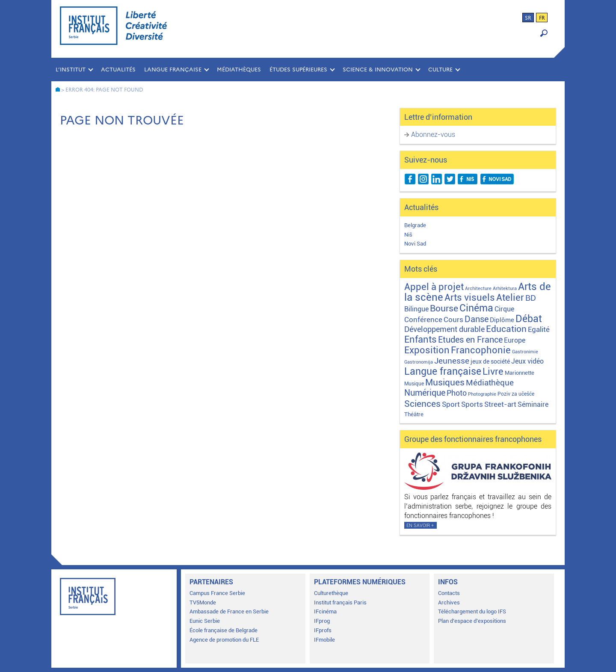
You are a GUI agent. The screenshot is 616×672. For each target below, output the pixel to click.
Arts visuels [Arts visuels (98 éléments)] (470, 298)
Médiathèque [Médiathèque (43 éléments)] (490, 383)
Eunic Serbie (205, 621)
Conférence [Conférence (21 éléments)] (423, 320)
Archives (449, 602)
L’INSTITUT (71, 70)
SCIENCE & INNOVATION (378, 70)
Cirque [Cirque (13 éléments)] (504, 309)
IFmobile (324, 640)
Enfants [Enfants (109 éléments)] (421, 339)
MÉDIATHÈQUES (239, 70)
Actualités (118, 70)
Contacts (449, 593)
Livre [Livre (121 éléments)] (493, 371)
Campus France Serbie (217, 593)
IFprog (322, 621)
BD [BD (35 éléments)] (531, 298)
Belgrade (415, 225)
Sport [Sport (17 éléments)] (451, 404)
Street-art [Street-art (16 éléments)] (500, 404)
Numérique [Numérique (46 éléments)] (425, 393)
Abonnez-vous (433, 135)
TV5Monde (203, 602)
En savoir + (420, 525)
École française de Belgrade (224, 630)
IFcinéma (325, 611)
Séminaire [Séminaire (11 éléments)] (533, 404)
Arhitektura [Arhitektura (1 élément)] (505, 289)
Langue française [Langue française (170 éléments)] (443, 371)
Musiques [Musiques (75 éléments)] (445, 382)
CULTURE (440, 70)
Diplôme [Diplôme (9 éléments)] (502, 320)
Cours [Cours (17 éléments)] (453, 320)
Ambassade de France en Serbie (229, 611)
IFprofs (323, 630)
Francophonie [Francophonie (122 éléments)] (481, 350)
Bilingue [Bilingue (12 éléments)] (416, 309)
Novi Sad (415, 244)
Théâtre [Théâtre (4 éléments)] (414, 414)
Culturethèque (331, 593)
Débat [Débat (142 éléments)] (529, 319)
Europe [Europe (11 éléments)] (515, 340)
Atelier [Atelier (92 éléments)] (510, 298)
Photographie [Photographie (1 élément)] (482, 394)
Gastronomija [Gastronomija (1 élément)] (419, 362)
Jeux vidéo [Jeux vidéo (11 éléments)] (527, 361)
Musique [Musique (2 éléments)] (414, 384)
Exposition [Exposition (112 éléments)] (427, 350)
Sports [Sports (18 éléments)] (472, 404)
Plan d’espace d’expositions (472, 621)
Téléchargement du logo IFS (472, 611)
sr (528, 18)
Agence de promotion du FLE (224, 640)
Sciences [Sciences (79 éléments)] (422, 404)
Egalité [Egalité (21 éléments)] (539, 329)
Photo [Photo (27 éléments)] (457, 393)
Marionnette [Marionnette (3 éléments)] (520, 373)
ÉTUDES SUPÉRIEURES (298, 70)
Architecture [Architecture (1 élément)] (478, 289)
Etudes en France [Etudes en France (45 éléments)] (470, 340)
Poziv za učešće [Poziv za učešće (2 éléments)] (516, 394)
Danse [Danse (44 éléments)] (477, 319)
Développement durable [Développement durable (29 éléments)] (444, 329)
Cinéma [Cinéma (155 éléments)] (476, 308)
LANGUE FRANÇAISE (173, 70)
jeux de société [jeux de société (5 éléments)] (490, 361)
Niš (408, 235)
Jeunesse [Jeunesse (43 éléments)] (452, 361)
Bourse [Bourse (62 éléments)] (444, 308)
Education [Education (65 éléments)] (506, 329)
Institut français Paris (340, 602)
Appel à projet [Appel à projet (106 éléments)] (434, 287)
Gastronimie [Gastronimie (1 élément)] (525, 352)
